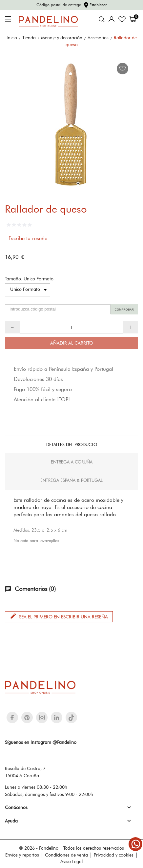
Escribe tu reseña (28, 238)
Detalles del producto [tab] (72, 444)
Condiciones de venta (66, 855)
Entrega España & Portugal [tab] (71, 480)
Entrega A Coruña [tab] (72, 462)
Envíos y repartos (22, 855)
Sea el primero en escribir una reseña (59, 616)
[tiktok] (71, 718)
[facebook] (12, 717)
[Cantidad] (71, 327)
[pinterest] (27, 717)
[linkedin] (57, 717)
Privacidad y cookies (114, 855)
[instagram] (42, 717)
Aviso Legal (71, 861)
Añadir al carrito (72, 343)
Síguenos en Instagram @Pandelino (41, 742)
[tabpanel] (71, 123)
